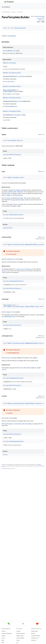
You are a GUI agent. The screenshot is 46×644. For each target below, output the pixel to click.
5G (17, 643)
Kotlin (38, 22)
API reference (6, 7)
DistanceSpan (8, 424)
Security (4, 636)
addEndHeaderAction (10, 317)
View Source (40, 18)
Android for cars (35, 638)
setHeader (6, 91)
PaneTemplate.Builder (20, 28)
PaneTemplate (12, 36)
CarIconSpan (28, 424)
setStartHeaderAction (11, 106)
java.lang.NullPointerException (12, 155)
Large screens (34, 631)
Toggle (8, 195)
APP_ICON (26, 368)
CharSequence (18, 115)
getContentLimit (8, 228)
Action (20, 101)
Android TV (34, 640)
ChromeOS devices (36, 636)
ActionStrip (21, 76)
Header (16, 91)
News (3, 640)
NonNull (11, 51)
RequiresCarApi (8, 90)
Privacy (18, 640)
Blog (3, 643)
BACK (33, 368)
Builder (5, 51)
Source (3, 638)
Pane (15, 51)
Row (9, 194)
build (5, 66)
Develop (13, 12)
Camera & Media (20, 638)
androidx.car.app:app (40, 16)
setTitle (6, 115)
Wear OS (33, 633)
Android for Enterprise (7, 633)
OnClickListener (18, 195)
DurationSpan (18, 424)
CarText (5, 455)
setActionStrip (7, 76)
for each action (10, 82)
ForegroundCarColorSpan (18, 200)
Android (4, 631)
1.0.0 (43, 20)
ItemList (18, 190)
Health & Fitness (20, 636)
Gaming (18, 631)
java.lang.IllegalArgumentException (13, 215)
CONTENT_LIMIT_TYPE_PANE (15, 192)
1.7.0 (43, 239)
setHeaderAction (8, 101)
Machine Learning (21, 633)
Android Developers (6, 12)
